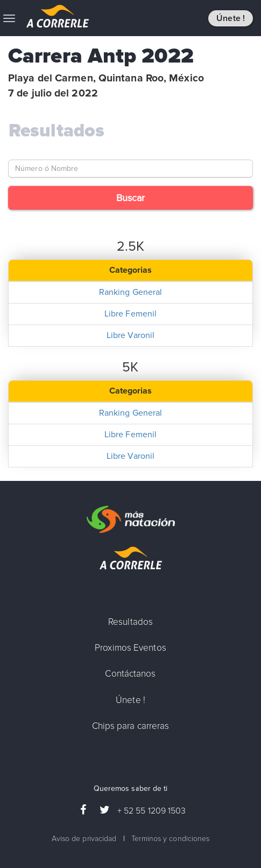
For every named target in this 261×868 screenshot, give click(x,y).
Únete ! (231, 18)
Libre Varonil (130, 335)
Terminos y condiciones (170, 839)
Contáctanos (130, 674)
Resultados (57, 131)
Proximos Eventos (130, 648)
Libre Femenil (130, 314)
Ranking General (131, 292)
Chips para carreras (131, 726)
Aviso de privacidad (84, 839)
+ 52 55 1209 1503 (152, 811)
